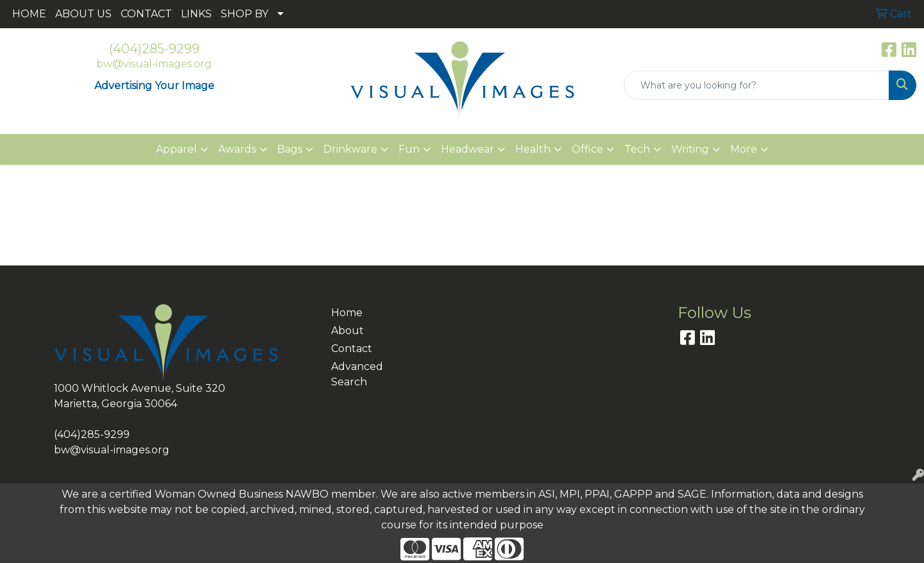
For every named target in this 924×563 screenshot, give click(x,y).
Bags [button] (290, 149)
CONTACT (146, 14)
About (347, 331)
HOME (29, 14)
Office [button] (587, 149)
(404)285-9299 (154, 49)
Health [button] (533, 149)
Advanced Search (357, 374)
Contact (352, 349)
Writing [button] (690, 149)
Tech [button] (637, 149)
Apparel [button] (176, 149)
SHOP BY (244, 14)
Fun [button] (409, 149)
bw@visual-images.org (154, 64)
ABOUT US (83, 14)
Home (347, 313)
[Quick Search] (757, 85)
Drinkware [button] (350, 149)
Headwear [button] (467, 149)
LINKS (196, 14)
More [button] (744, 149)
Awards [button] (237, 149)
